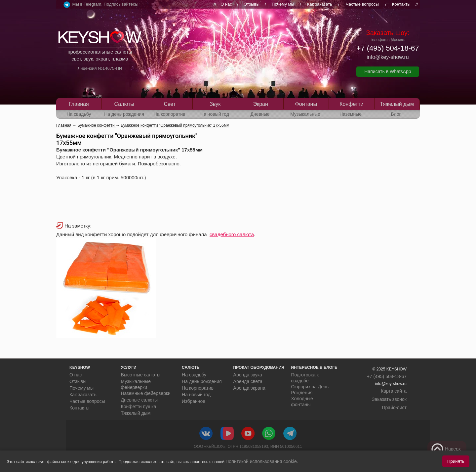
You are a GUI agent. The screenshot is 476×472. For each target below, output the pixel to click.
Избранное (194, 401)
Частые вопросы (362, 4)
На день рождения (124, 114)
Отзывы (252, 4)
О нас (226, 4)
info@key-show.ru (388, 57)
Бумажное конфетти (97, 125)
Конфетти (351, 104)
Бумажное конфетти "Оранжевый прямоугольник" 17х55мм (175, 125)
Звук (215, 104)
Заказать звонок (389, 399)
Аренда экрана (249, 388)
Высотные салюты (141, 375)
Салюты (124, 104)
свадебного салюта (232, 234)
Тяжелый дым (397, 104)
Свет (170, 104)
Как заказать (320, 4)
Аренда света (248, 381)
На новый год (215, 114)
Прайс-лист (394, 408)
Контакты (401, 4)
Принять (456, 461)
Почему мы (283, 4)
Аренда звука (248, 375)
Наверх (446, 449)
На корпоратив (170, 114)
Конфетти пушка (139, 407)
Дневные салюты (139, 400)
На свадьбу (79, 114)
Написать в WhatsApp (388, 71)
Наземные (351, 114)
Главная (79, 104)
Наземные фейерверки (146, 393)
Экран (261, 104)
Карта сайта (394, 391)
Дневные (260, 114)
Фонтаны (306, 104)
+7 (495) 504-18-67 (388, 48)
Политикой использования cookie (261, 461)
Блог (396, 114)
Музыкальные (305, 114)
